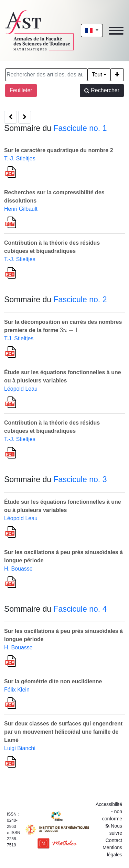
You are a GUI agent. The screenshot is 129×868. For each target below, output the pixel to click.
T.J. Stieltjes (19, 338)
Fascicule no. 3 (80, 479)
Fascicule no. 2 (80, 299)
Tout (97, 75)
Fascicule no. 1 (80, 128)
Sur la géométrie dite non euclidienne (53, 681)
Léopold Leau (21, 389)
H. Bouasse (18, 569)
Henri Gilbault (21, 209)
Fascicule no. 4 (80, 609)
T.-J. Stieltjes (20, 158)
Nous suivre (114, 829)
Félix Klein (17, 690)
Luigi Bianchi (20, 748)
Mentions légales (112, 851)
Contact (114, 840)
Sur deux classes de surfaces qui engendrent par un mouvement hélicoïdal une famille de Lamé (63, 732)
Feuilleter (21, 90)
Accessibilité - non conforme (109, 811)
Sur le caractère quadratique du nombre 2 (59, 150)
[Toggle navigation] (116, 31)
